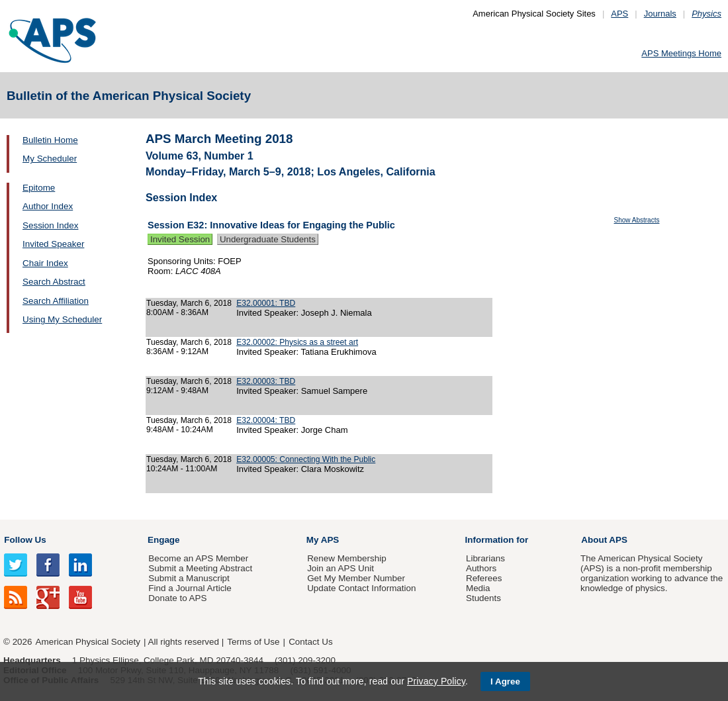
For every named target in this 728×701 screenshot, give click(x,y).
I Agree (505, 681)
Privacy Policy (436, 681)
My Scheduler (50, 159)
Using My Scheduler (62, 319)
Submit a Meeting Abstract (200, 568)
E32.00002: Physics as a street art (297, 342)
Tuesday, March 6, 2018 (189, 303)
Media (478, 588)
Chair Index (45, 263)
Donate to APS (177, 598)
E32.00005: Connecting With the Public (306, 459)
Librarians (485, 558)
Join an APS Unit (341, 568)
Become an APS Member (198, 558)
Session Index (50, 225)
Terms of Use (253, 642)
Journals (660, 14)
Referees (484, 578)
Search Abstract (54, 282)
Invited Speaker (53, 244)
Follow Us (25, 540)
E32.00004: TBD (266, 420)
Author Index (48, 206)
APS (619, 14)
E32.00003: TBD (266, 381)
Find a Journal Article (190, 588)
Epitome (39, 188)
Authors (481, 568)
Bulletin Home (50, 140)
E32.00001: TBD (266, 303)
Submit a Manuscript (189, 578)
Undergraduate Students (268, 239)
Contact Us (310, 642)
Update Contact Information (361, 588)
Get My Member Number (356, 578)
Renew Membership (347, 558)
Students (483, 598)
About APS (604, 540)
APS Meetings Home (681, 53)
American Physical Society (88, 642)
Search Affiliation (56, 301)
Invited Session (180, 239)
